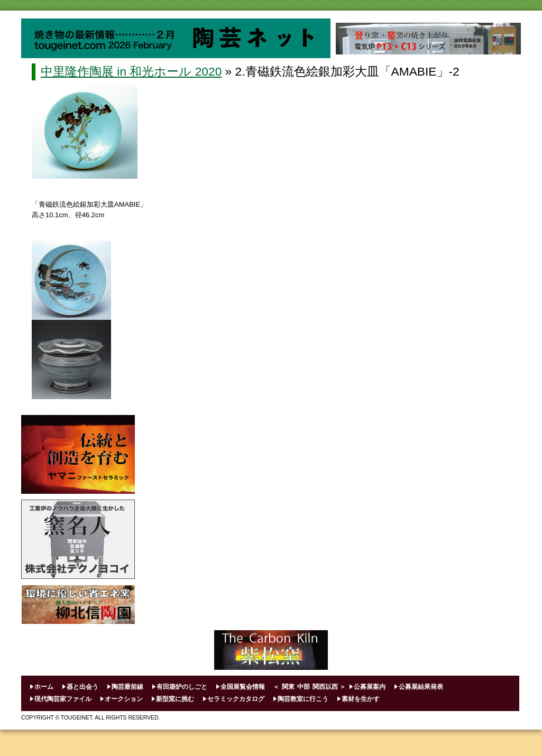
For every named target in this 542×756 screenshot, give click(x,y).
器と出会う (82, 687)
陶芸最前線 (127, 687)
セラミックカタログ (236, 699)
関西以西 (325, 687)
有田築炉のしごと (182, 687)
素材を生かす (361, 699)
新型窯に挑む (175, 699)
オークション (124, 699)
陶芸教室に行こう (303, 699)
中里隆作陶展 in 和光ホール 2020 (131, 71)
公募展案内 (370, 687)
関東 (288, 687)
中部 (304, 687)
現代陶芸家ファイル (63, 699)
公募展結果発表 (421, 687)
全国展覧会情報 (243, 687)
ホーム (44, 687)
